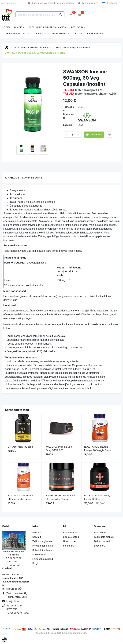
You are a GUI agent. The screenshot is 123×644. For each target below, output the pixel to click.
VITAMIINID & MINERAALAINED (47, 27)
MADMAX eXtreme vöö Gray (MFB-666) (59, 449)
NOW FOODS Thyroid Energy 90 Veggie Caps (97, 449)
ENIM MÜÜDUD (61, 33)
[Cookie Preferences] (4, 640)
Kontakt (37, 537)
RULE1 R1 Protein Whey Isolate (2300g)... (97, 497)
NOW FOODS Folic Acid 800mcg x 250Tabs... (21, 497)
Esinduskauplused (43, 559)
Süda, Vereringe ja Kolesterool (73, 48)
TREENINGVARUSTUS (16, 33)
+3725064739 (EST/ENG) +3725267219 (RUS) (18, 609)
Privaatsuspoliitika (43, 546)
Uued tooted (70, 541)
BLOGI (78, 33)
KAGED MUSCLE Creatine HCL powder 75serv (60, 497)
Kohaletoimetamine (43, 550)
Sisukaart (68, 546)
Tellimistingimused (43, 541)
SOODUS (41, 33)
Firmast (37, 533)
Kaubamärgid (96, 33)
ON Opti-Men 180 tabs (20, 447)
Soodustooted (71, 537)
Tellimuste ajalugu (104, 537)
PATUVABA (77, 27)
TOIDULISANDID (13, 27)
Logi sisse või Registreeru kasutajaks (51, 3)
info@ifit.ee (13, 601)
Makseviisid (39, 554)
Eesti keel (110, 3)
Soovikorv (99, 546)
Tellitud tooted (102, 541)
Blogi (35, 563)
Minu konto (87, 3)
